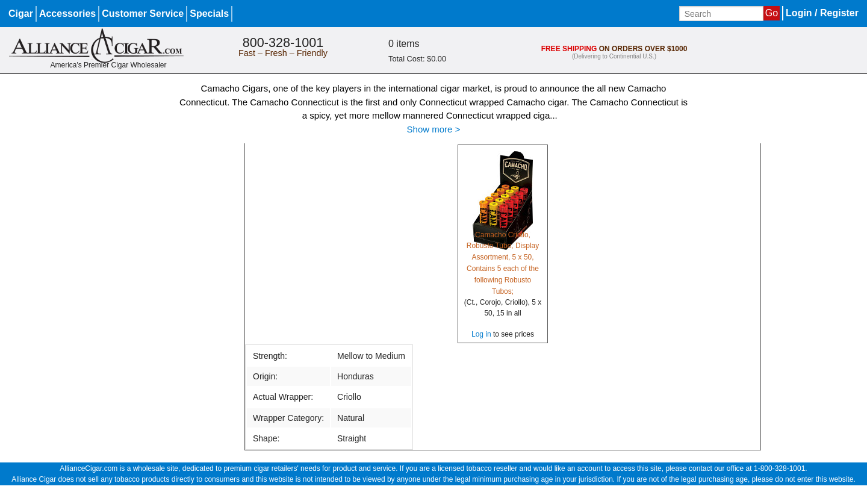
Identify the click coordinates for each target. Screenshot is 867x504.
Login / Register (822, 13)
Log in (481, 334)
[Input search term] (721, 14)
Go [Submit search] (772, 13)
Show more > (434, 129)
